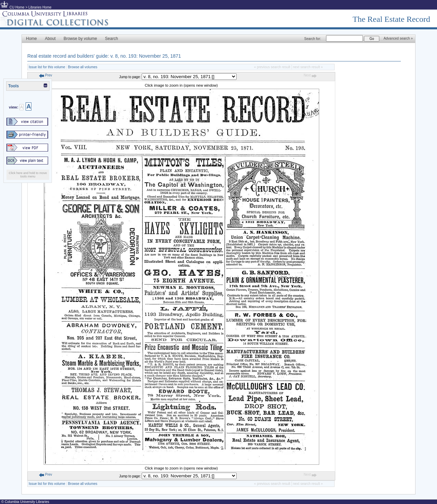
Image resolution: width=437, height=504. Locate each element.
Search (112, 39)
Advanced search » (398, 38)
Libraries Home (40, 7)
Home (31, 39)
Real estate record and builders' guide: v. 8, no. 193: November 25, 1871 (104, 56)
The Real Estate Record (391, 19)
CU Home (17, 7)
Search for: (313, 39)
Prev (45, 75)
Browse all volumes (83, 67)
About (50, 39)
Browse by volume (80, 39)
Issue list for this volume (47, 67)
